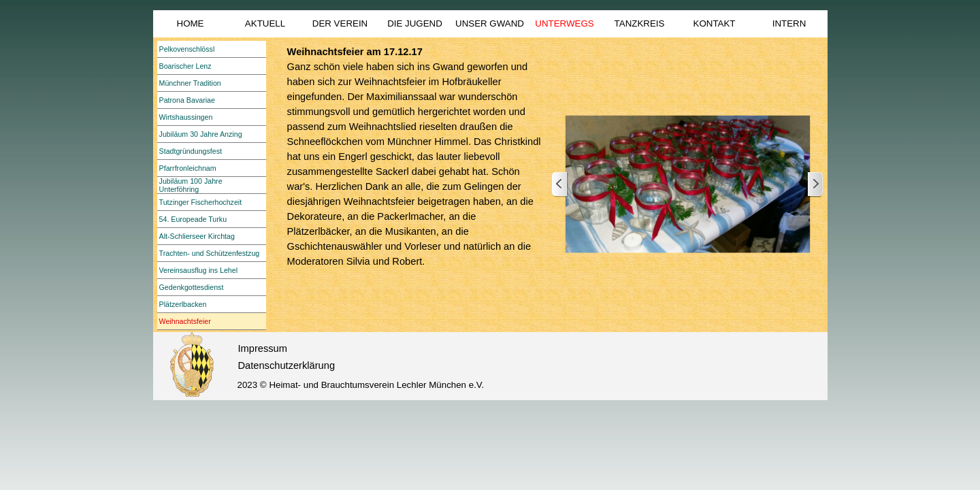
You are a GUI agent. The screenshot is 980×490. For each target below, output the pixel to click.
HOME (191, 23)
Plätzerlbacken (183, 304)
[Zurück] (560, 185)
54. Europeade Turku (193, 219)
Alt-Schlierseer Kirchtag (197, 236)
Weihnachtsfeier (185, 321)
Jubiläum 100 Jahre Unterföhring (191, 185)
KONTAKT (715, 23)
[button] (688, 185)
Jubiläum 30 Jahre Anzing (201, 134)
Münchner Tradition (190, 83)
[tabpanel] (414, 171)
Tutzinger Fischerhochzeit (201, 202)
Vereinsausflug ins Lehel (199, 270)
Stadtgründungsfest (191, 151)
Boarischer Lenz (185, 66)
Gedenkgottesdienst (192, 287)
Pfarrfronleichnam (188, 168)
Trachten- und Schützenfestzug (210, 253)
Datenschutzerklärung (287, 365)
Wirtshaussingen (186, 117)
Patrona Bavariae (187, 100)
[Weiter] (815, 185)
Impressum (263, 348)
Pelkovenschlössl (187, 49)
